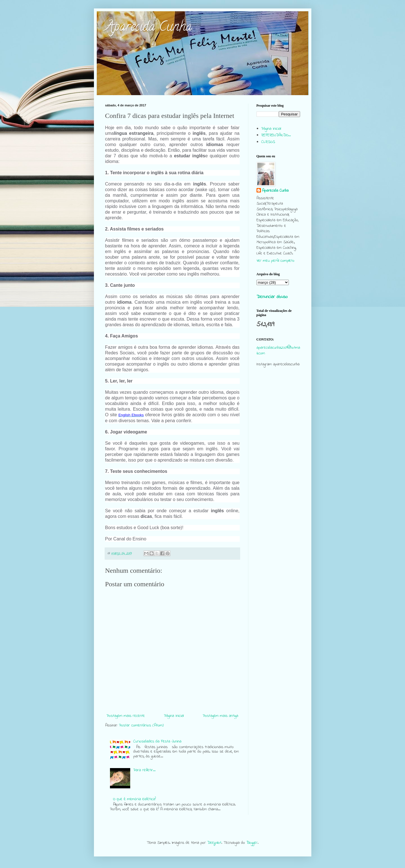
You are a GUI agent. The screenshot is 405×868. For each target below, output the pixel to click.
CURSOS (268, 142)
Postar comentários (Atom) (141, 725)
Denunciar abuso (272, 297)
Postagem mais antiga (220, 716)
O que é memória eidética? (134, 799)
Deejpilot (214, 843)
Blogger (252, 843)
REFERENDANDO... (276, 135)
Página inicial (174, 716)
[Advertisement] (278, 480)
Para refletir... (144, 770)
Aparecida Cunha (148, 28)
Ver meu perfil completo (275, 261)
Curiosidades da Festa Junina (157, 741)
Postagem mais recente (126, 716)
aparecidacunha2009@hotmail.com (278, 351)
